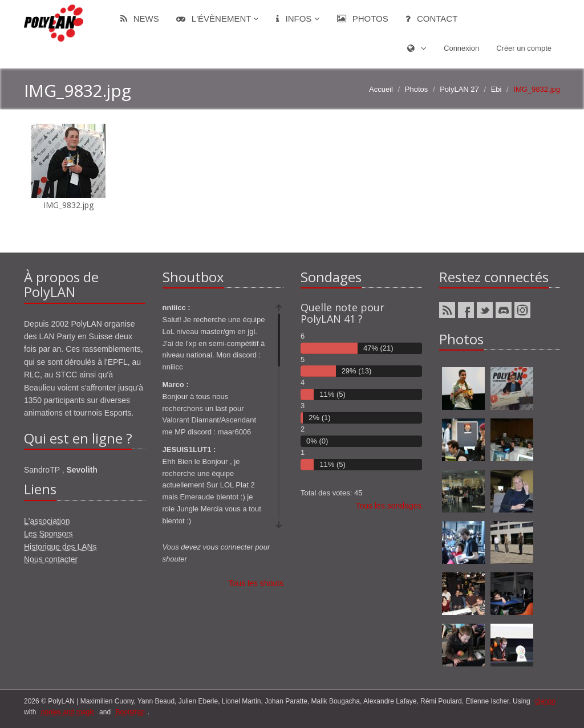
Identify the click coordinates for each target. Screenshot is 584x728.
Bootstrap (130, 712)
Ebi (496, 89)
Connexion (461, 48)
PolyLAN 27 (459, 89)
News (140, 19)
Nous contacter (51, 559)
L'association (47, 521)
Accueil (381, 89)
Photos (363, 19)
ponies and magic (68, 712)
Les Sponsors (48, 534)
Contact (432, 19)
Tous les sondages (389, 506)
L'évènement (218, 19)
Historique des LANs (60, 547)
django (545, 701)
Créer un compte (524, 48)
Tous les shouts (256, 583)
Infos (298, 19)
